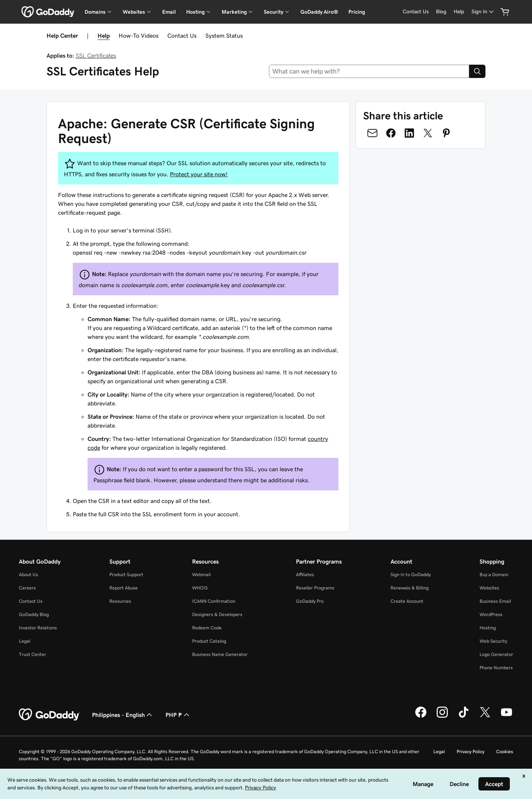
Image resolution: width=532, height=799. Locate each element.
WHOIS (200, 588)
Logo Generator (496, 654)
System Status (224, 35)
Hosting (488, 628)
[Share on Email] (372, 133)
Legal (25, 641)
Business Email (495, 601)
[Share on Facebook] (391, 133)
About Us (28, 574)
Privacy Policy (470, 752)
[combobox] (369, 71)
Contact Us (182, 35)
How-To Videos (139, 35)
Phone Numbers (496, 668)
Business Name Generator (220, 654)
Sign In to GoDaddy (411, 574)
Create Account (407, 601)
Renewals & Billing (410, 588)
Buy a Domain (494, 574)
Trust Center (33, 654)
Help (104, 35)
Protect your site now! (199, 174)
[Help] (459, 12)
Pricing (357, 12)
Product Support (126, 574)
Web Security (493, 641)
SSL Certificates (96, 55)
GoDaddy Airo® (319, 12)
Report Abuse (124, 588)
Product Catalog (209, 641)
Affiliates (305, 574)
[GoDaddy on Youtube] (507, 717)
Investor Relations (38, 628)
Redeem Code (207, 628)
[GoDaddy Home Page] (50, 715)
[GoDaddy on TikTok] (464, 717)
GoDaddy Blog (34, 614)
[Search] (477, 71)
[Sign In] (483, 12)
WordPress (491, 614)
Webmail (201, 574)
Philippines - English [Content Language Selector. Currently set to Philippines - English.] (123, 715)
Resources (120, 601)
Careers (27, 588)
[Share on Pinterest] (446, 133)
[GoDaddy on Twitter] (485, 717)
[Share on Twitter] (428, 133)
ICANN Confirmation (214, 601)
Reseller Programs (315, 588)
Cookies (505, 752)
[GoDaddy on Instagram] (442, 717)
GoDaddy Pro (310, 601)
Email (169, 12)
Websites (489, 588)
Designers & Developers (217, 614)
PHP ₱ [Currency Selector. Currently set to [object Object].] (178, 715)
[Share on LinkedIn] (409, 133)
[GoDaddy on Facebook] (421, 717)
